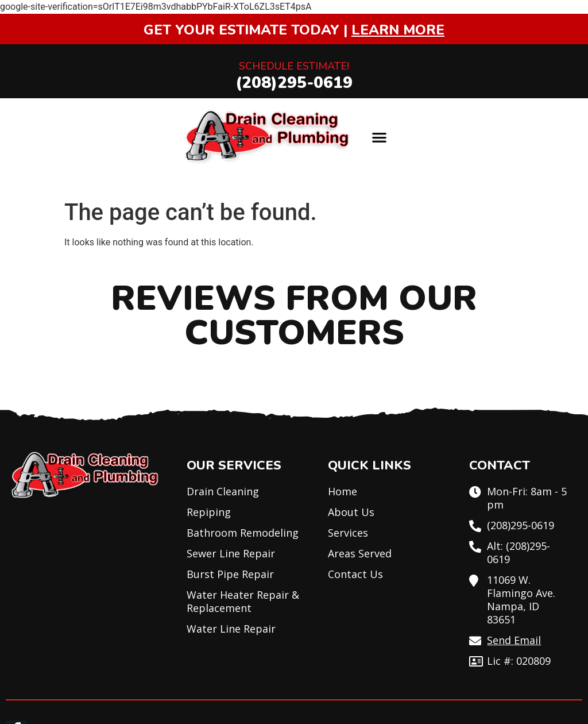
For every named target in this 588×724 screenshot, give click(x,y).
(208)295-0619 (294, 83)
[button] (379, 137)
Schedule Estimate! (294, 66)
